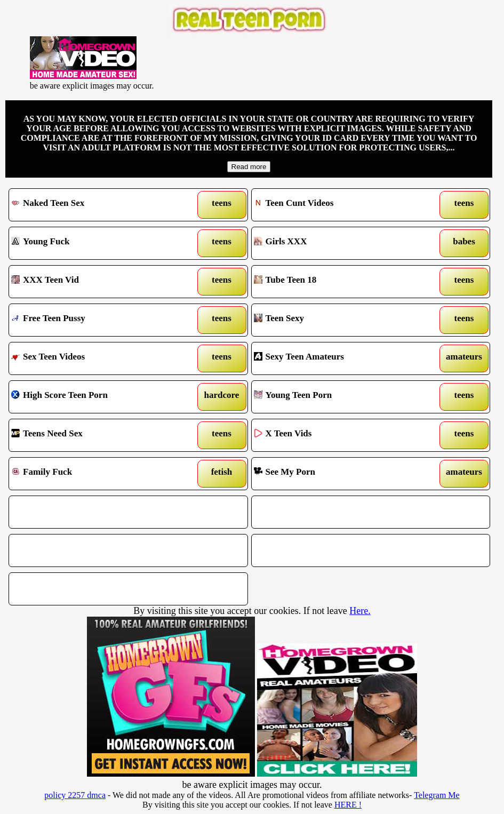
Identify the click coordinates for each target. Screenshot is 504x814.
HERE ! (348, 805)
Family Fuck (97, 474)
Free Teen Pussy (97, 320)
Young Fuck (97, 243)
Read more (249, 167)
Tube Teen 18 (339, 282)
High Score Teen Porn (97, 397)
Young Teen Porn (339, 397)
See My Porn (339, 474)
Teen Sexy (339, 320)
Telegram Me (437, 795)
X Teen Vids (339, 435)
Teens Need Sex (97, 435)
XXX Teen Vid (97, 282)
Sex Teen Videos (97, 358)
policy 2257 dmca (75, 795)
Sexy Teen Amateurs (339, 358)
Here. (360, 611)
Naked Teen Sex (97, 205)
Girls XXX (339, 243)
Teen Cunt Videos (339, 205)
